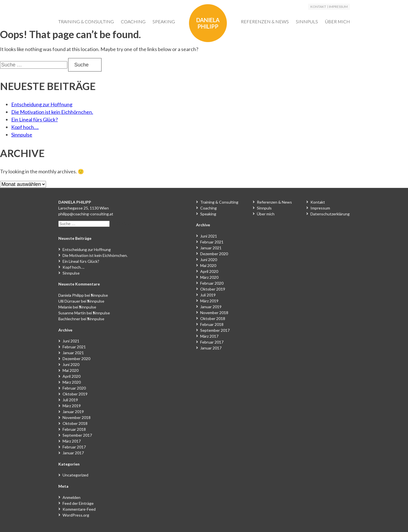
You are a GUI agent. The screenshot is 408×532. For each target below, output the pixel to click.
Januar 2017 (73, 453)
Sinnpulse (22, 135)
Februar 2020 (74, 388)
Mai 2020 (71, 370)
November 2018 (77, 417)
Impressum (338, 7)
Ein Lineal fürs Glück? (34, 119)
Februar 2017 (74, 447)
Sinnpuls (307, 21)
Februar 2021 (74, 347)
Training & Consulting (86, 21)
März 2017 (72, 441)
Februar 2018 (74, 429)
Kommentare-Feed (79, 509)
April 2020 (72, 376)
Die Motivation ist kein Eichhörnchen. (52, 112)
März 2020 (72, 382)
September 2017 (77, 435)
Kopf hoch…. (25, 127)
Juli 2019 (70, 400)
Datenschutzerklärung (330, 214)
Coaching (133, 21)
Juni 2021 (71, 341)
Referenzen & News (265, 21)
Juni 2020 (71, 364)
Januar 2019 (73, 412)
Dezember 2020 (76, 359)
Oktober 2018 (75, 423)
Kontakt (318, 7)
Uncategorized (75, 475)
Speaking (164, 21)
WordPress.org (76, 515)
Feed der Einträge (78, 503)
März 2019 (72, 406)
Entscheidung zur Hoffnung (42, 104)
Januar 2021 (73, 353)
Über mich (337, 21)
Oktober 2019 (75, 394)
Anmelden (72, 497)
